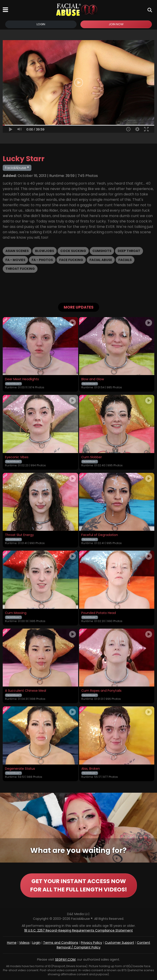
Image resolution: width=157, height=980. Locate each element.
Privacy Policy (91, 943)
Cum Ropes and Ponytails (101, 691)
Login (41, 24)
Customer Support (120, 943)
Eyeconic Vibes (17, 457)
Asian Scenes (17, 251)
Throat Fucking (20, 269)
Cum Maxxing (16, 613)
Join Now (116, 24)
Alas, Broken (91, 769)
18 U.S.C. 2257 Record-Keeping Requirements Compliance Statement (78, 930)
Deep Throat (129, 251)
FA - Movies (15, 260)
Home (12, 943)
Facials (125, 260)
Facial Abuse (101, 260)
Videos (24, 943)
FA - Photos (42, 260)
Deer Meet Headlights (22, 379)
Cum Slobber (92, 457)
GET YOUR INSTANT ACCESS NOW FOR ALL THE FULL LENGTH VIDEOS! (78, 885)
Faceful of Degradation (100, 535)
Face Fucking (71, 260)
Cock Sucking (73, 251)
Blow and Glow (93, 379)
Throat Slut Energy (19, 535)
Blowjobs (45, 251)
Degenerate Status (20, 769)
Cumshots (102, 251)
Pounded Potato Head (99, 613)
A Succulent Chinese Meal (26, 691)
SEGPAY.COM (65, 959)
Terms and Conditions (61, 943)
